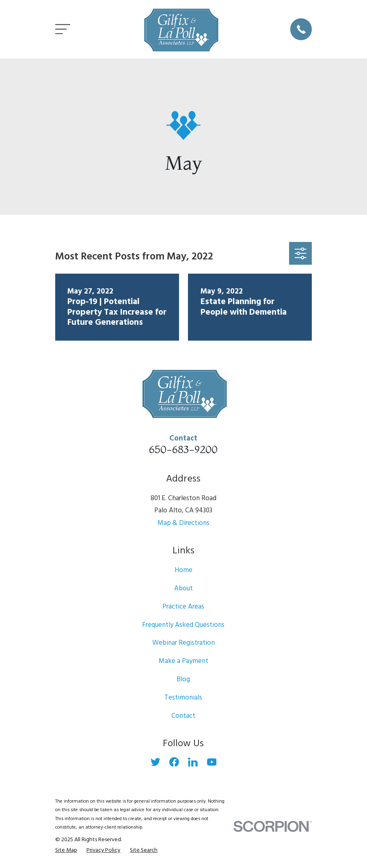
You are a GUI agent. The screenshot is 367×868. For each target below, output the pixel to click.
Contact (183, 716)
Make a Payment (183, 661)
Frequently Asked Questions (183, 625)
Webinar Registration (183, 643)
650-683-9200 (183, 449)
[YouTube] (212, 762)
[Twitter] (155, 762)
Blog (183, 679)
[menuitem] (66, 851)
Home (183, 570)
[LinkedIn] (193, 762)
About (183, 588)
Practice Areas (183, 607)
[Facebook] (174, 762)
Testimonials (183, 698)
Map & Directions (183, 523)
